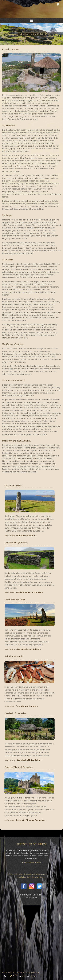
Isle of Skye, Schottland (12, 973)
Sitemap (37, 895)
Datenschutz (50, 895)
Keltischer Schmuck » (31, 863)
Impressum (32, 898)
